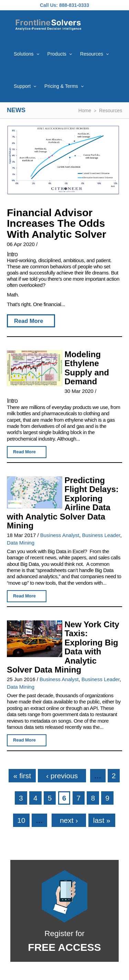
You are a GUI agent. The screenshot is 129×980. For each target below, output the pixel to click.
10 (21, 820)
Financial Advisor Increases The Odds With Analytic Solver (57, 223)
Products (57, 54)
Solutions (24, 54)
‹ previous (62, 776)
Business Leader (101, 535)
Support (22, 86)
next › (69, 820)
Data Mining (21, 543)
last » (102, 820)
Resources (92, 54)
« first (22, 776)
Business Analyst (60, 535)
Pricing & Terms (61, 86)
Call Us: (49, 5)
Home (85, 110)
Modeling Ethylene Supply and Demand (87, 368)
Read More (29, 321)
